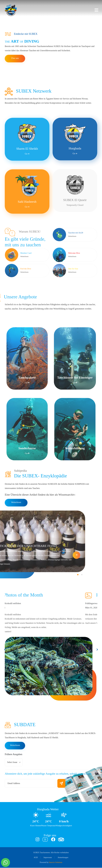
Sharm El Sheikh (27, 174)
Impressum (48, 858)
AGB (36, 858)
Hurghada (75, 174)
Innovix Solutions (56, 863)
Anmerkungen (63, 858)
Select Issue (12, 762)
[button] (1, 575)
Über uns (15, 58)
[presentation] (5, 649)
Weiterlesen (16, 502)
